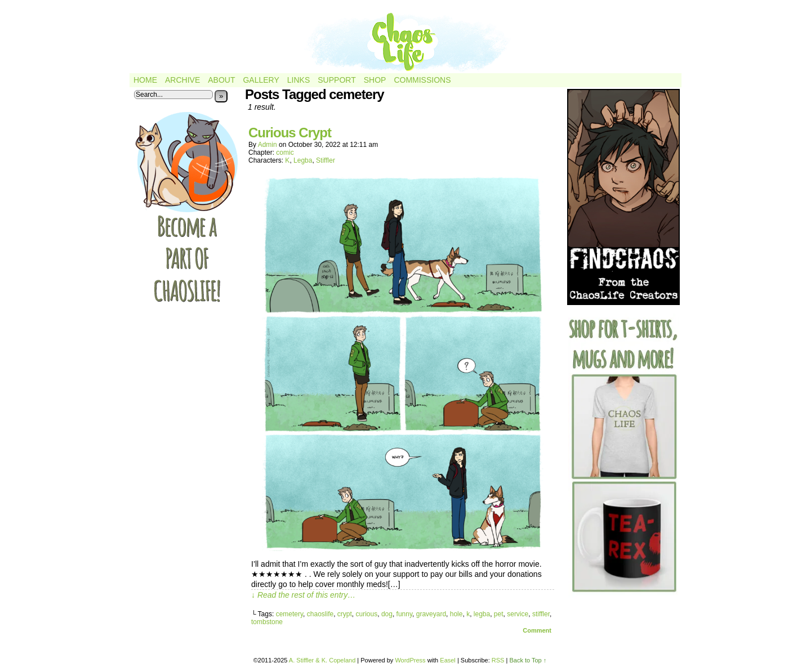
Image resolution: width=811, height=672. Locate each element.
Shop (375, 80)
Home (145, 80)
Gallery (261, 80)
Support (337, 80)
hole (456, 614)
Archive (182, 80)
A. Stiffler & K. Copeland (322, 660)
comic (285, 153)
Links (298, 80)
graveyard (431, 614)
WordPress (410, 660)
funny (404, 614)
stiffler (541, 614)
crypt (345, 614)
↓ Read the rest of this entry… (303, 595)
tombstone (267, 622)
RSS (498, 660)
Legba (303, 160)
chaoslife (320, 614)
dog (387, 614)
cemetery (289, 614)
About (221, 80)
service (518, 614)
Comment (537, 630)
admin (268, 145)
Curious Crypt (290, 133)
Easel (448, 660)
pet (499, 614)
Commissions (422, 80)
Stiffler (326, 160)
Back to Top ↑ (528, 660)
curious (367, 614)
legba (482, 614)
